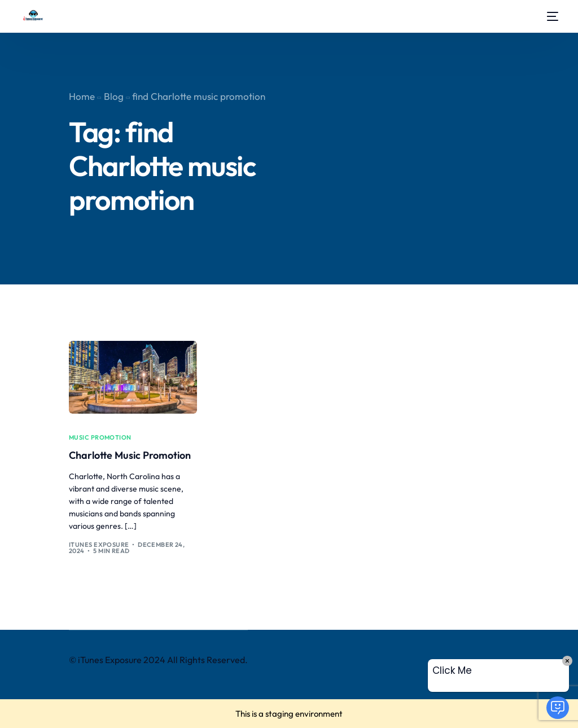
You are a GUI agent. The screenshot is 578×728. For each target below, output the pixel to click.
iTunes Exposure (99, 545)
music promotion (100, 438)
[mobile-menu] (550, 16)
